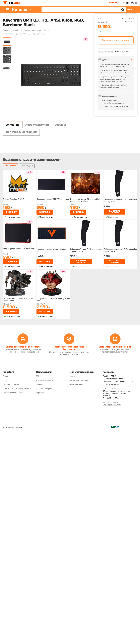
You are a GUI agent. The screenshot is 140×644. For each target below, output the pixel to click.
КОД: (100, 18)
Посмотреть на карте (112, 618)
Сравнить (128, 22)
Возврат (40, 598)
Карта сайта (41, 606)
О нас (5, 589)
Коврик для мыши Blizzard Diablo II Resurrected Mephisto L (86, 421)
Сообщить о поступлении (116, 40)
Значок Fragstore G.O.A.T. (14, 420)
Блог (5, 593)
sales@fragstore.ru (110, 615)
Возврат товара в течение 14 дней (115, 560)
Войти (72, 589)
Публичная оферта (11, 598)
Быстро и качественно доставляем (23, 560)
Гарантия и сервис (44, 602)
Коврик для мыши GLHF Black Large (19, 470)
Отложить (128, 18)
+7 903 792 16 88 (129, 3)
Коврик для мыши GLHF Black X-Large (53, 420)
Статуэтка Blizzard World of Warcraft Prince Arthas (19, 520)
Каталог (20, 9)
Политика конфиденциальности (17, 602)
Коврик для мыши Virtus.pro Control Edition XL (52, 471)
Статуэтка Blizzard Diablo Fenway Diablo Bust (51, 520)
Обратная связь (76, 598)
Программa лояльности (13, 606)
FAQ (38, 589)
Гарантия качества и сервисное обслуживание (69, 561)
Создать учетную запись (80, 593)
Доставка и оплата (44, 593)
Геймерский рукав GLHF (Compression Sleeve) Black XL (117, 421)
